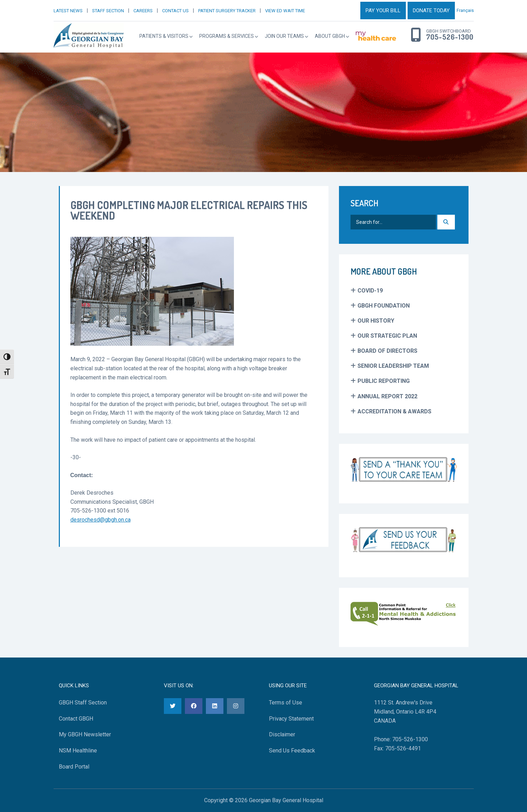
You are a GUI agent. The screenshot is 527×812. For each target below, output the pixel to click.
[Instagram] (236, 706)
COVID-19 (370, 291)
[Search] (446, 222)
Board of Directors (387, 351)
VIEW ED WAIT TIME (285, 11)
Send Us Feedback (292, 751)
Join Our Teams (284, 36)
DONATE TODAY (431, 11)
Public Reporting (384, 381)
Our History (376, 321)
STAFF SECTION (108, 11)
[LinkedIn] (215, 706)
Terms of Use (286, 703)
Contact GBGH (76, 719)
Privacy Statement (291, 719)
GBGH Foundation (384, 306)
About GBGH (330, 36)
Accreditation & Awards (394, 411)
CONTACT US (175, 11)
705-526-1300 (450, 37)
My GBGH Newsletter (85, 734)
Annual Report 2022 (387, 396)
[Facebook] (194, 706)
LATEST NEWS (68, 11)
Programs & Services (227, 36)
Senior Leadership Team (393, 366)
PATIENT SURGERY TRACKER (227, 11)
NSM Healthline (78, 751)
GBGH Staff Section (83, 703)
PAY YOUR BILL (383, 11)
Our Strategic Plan (387, 336)
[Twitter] (173, 706)
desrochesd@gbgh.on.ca (100, 520)
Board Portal (74, 767)
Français (465, 10)
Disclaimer (282, 734)
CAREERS (143, 11)
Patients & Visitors (164, 36)
